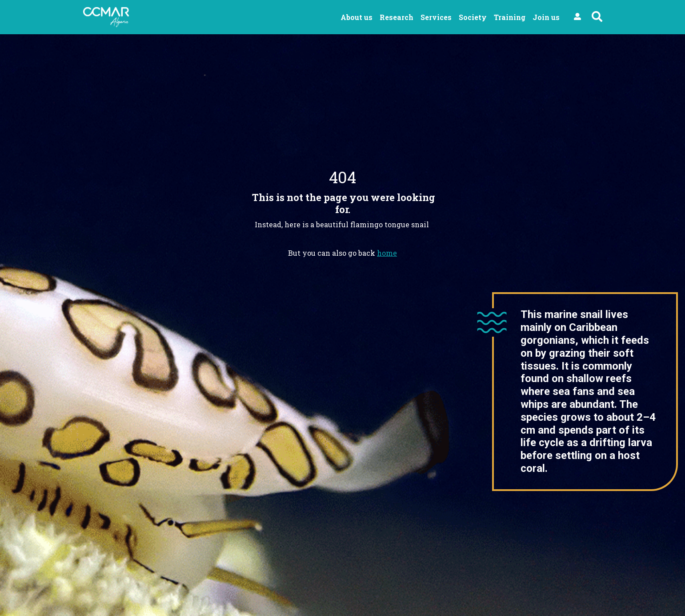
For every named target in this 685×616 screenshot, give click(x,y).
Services (436, 17)
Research (397, 17)
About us (357, 17)
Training (510, 17)
